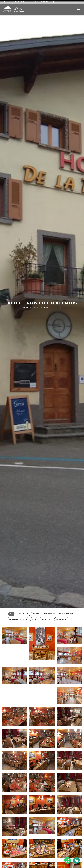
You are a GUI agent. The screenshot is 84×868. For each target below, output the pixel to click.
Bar (73, 619)
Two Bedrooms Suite (18, 619)
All (11, 614)
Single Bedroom (66, 614)
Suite (34, 619)
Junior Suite (46, 619)
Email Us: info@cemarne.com (63, 2)
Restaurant (23, 614)
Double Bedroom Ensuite (44, 614)
